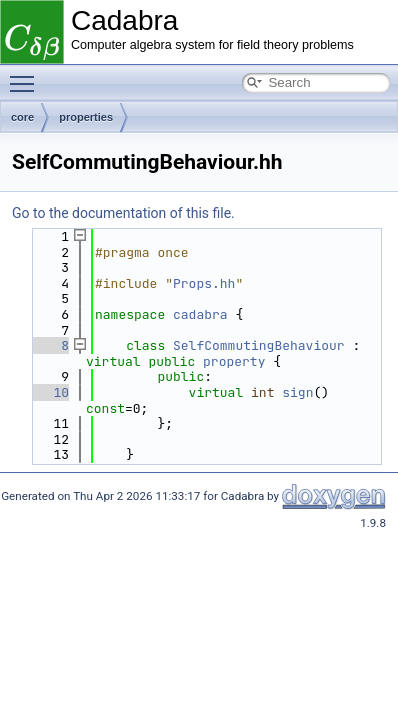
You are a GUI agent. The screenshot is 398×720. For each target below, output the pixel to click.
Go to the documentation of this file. (123, 213)
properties (86, 117)
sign (297, 392)
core (22, 117)
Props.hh (204, 283)
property (234, 361)
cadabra (200, 314)
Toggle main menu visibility (27, 75)
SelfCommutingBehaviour (259, 345)
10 (49, 392)
